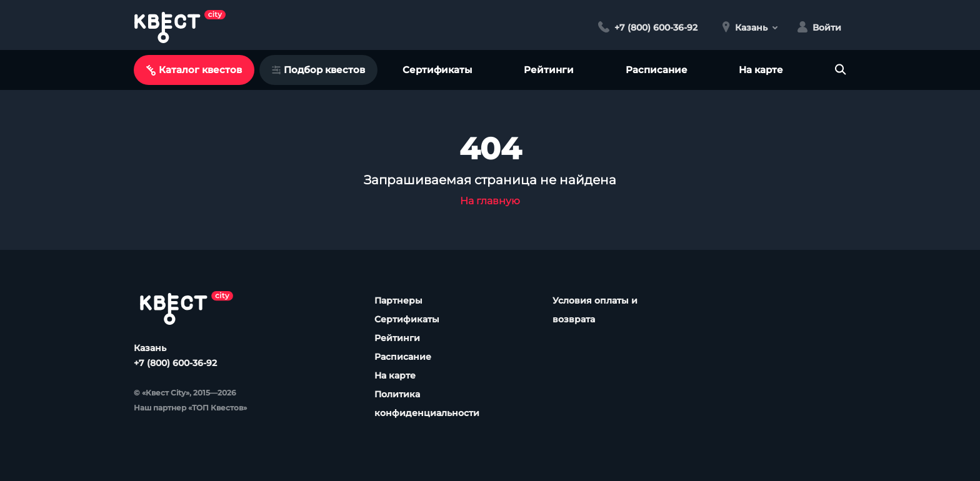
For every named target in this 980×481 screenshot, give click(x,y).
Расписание (657, 70)
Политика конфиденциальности (427, 404)
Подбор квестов (318, 70)
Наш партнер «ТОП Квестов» (190, 408)
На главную (490, 201)
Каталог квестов (194, 70)
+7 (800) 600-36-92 (175, 363)
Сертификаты (437, 70)
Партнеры (398, 300)
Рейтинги (549, 70)
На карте (761, 70)
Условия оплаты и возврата (595, 310)
